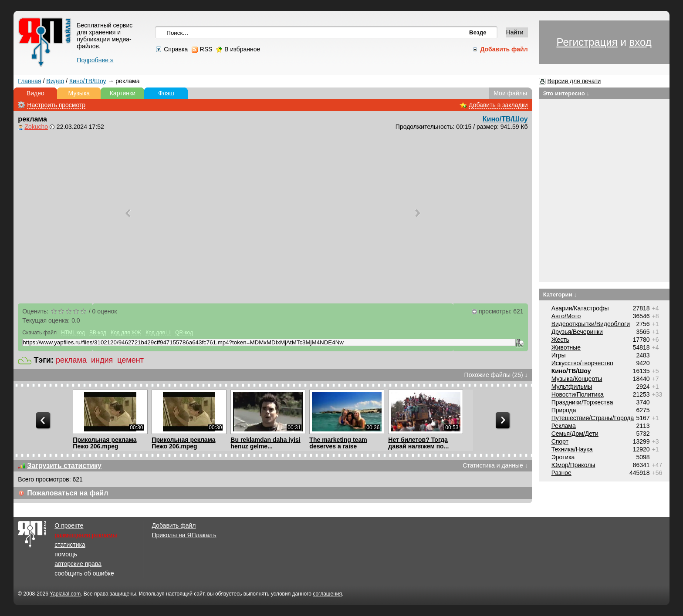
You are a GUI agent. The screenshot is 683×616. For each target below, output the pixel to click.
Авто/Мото (566, 316)
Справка (176, 49)
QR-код (184, 333)
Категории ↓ (560, 295)
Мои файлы (510, 93)
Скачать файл (39, 333)
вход (640, 42)
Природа (564, 410)
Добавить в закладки (498, 105)
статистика (70, 545)
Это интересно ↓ (566, 93)
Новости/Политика (578, 394)
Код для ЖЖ (126, 333)
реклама (71, 360)
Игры (559, 355)
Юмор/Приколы (573, 465)
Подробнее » (95, 60)
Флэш (166, 93)
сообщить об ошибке (84, 573)
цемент (130, 360)
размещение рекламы (86, 535)
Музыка (79, 93)
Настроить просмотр (56, 105)
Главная (29, 81)
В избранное (242, 49)
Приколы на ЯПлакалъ (184, 535)
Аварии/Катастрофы (580, 308)
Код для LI (158, 333)
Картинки (123, 93)
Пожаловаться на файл (68, 493)
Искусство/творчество (582, 363)
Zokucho (36, 127)
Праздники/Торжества (582, 402)
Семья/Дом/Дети (575, 434)
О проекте (69, 525)
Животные (566, 347)
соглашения (327, 594)
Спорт (560, 441)
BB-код (98, 333)
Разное (561, 473)
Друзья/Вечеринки (577, 332)
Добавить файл (174, 525)
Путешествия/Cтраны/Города (593, 418)
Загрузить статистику (64, 466)
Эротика (563, 457)
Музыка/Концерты (577, 379)
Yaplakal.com (65, 594)
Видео (55, 81)
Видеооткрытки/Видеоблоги (591, 324)
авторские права (78, 564)
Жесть (560, 340)
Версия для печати (574, 81)
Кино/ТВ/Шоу (88, 81)
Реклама (564, 426)
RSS (206, 49)
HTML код (73, 333)
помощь (66, 554)
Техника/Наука (572, 449)
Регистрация (587, 42)
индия (102, 360)
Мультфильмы (572, 387)
